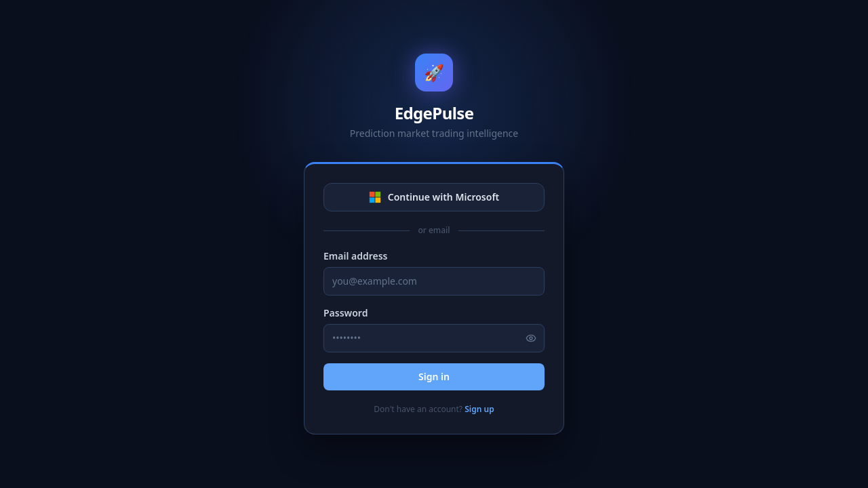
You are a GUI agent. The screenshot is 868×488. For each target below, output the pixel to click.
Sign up (479, 409)
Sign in (434, 377)
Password (346, 313)
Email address (356, 256)
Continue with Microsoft (434, 197)
